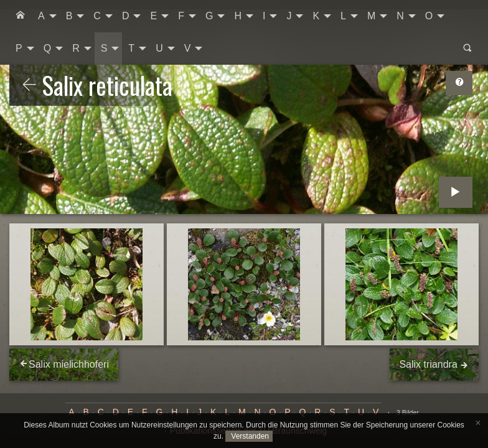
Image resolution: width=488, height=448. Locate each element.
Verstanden (249, 436)
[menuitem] (21, 16)
